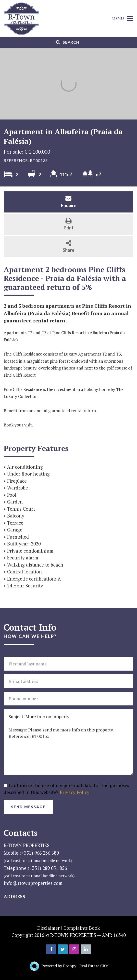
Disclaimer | (50, 928)
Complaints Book (82, 928)
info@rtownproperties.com (33, 883)
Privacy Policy (75, 792)
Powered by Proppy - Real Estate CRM (75, 966)
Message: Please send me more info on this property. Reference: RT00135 (68, 749)
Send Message (28, 807)
